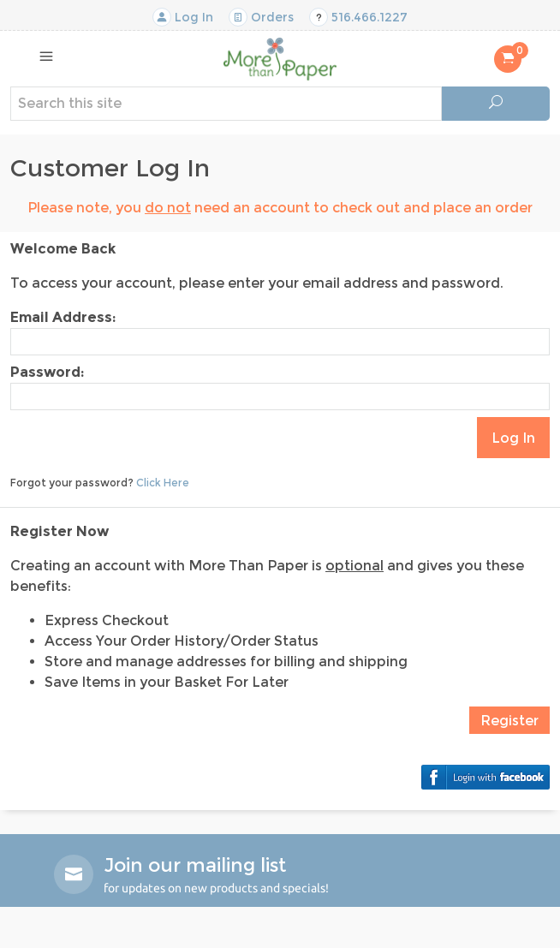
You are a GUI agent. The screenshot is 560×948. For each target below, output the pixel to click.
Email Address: (63, 317)
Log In (183, 17)
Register (509, 721)
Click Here (163, 483)
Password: (47, 372)
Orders (261, 17)
